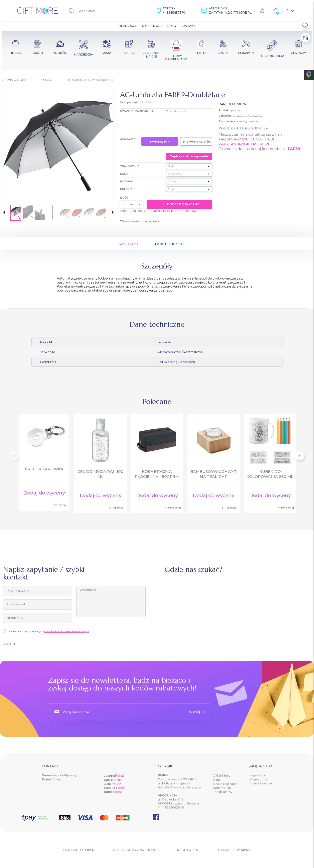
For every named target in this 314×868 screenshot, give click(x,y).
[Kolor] (189, 174)
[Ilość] (131, 205)
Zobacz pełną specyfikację (243, 128)
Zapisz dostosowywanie (189, 156)
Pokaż (57, 779)
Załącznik (128, 139)
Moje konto (258, 779)
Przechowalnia (261, 783)
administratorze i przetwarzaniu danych (66, 631)
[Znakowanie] (189, 166)
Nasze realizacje (225, 784)
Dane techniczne (170, 244)
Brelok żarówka (44, 469)
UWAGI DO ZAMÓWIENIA (137, 111)
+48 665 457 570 (234, 139)
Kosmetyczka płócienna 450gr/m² (157, 474)
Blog (216, 780)
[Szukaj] (94, 11)
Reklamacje (222, 788)
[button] (4, 213)
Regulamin (188, 850)
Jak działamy (223, 792)
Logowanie (258, 775)
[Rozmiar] (189, 181)
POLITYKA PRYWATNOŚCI (135, 850)
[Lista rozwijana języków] (290, 11)
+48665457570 (174, 13)
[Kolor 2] (189, 189)
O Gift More (222, 776)
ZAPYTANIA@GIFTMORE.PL (244, 144)
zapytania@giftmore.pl (230, 13)
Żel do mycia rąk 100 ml (101, 474)
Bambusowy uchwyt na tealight (214, 474)
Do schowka (129, 222)
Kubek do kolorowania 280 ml (270, 474)
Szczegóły (129, 244)
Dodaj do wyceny (180, 205)
